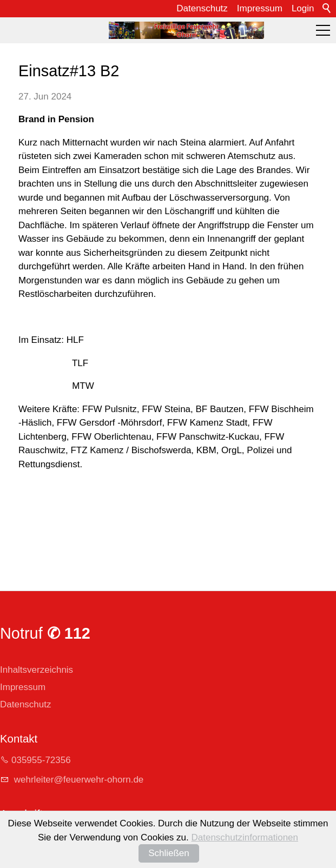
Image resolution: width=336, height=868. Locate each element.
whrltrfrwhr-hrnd (77, 780)
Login (303, 8)
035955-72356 (41, 760)
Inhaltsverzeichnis (37, 670)
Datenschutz (202, 8)
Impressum (260, 8)
